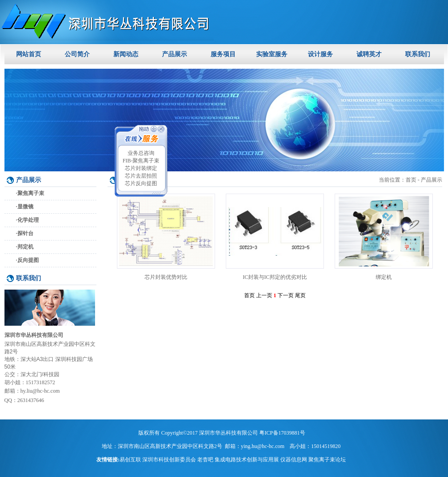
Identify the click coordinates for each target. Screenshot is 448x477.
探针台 (25, 233)
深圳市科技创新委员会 (169, 460)
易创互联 (130, 460)
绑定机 (384, 277)
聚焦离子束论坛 (327, 460)
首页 (411, 180)
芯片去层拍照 (141, 176)
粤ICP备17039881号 (282, 433)
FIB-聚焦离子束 (141, 161)
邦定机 (25, 247)
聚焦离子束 (31, 193)
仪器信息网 (294, 460)
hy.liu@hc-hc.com (40, 391)
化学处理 (28, 220)
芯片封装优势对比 (166, 277)
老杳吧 (205, 460)
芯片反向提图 (141, 183)
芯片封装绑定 (141, 168)
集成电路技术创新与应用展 (247, 460)
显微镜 (25, 207)
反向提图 (28, 260)
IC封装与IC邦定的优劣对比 (275, 277)
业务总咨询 (141, 153)
